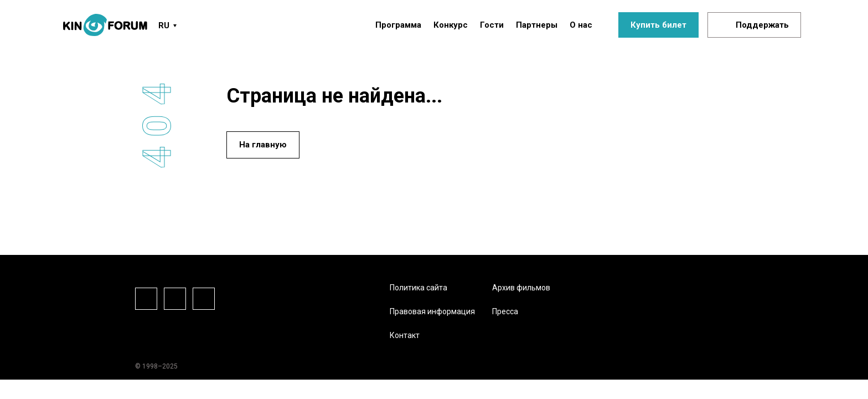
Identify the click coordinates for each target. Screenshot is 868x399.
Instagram (175, 299)
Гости (492, 25)
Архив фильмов (521, 288)
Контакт (405, 335)
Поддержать (762, 25)
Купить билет (658, 25)
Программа (398, 25)
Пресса (505, 311)
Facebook (146, 299)
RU (164, 25)
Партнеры (537, 25)
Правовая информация (432, 311)
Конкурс (451, 25)
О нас (581, 25)
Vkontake (204, 299)
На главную (263, 145)
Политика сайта (418, 288)
